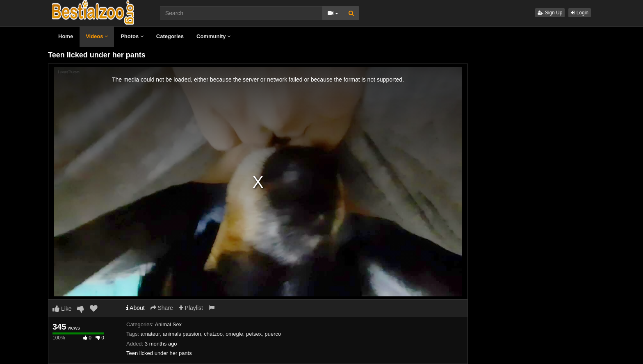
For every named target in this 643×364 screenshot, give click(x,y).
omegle (234, 334)
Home (66, 36)
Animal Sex (168, 324)
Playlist (191, 308)
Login (580, 13)
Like (62, 309)
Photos (132, 36)
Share (162, 308)
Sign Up (550, 13)
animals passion (182, 334)
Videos (97, 36)
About (136, 308)
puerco (273, 334)
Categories (170, 36)
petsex (254, 334)
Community (213, 36)
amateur (150, 334)
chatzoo (213, 334)
